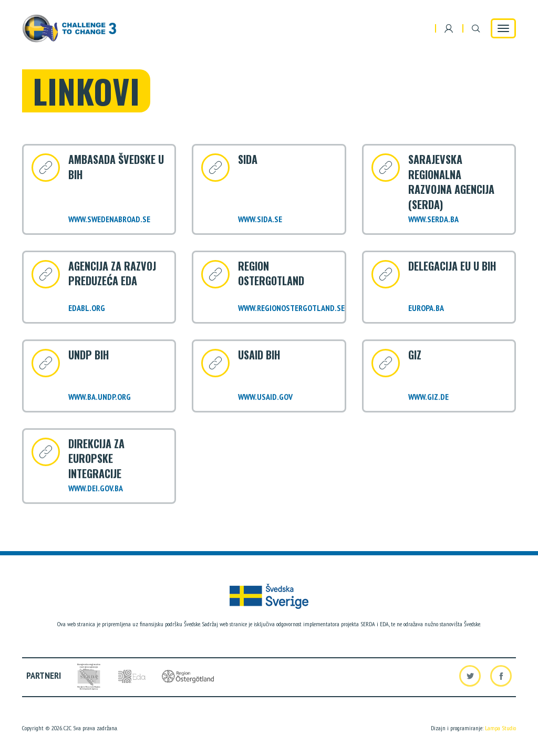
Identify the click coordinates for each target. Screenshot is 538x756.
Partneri (44, 675)
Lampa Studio (500, 728)
